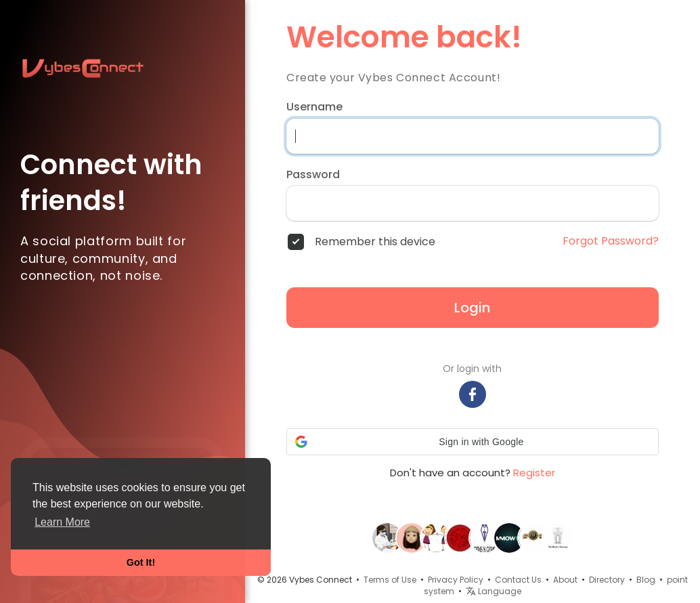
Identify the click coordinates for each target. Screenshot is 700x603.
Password (313, 175)
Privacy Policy (456, 580)
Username (314, 107)
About (565, 580)
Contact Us (518, 580)
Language (494, 591)
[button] (473, 442)
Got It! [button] (141, 562)
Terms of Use (390, 580)
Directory (607, 580)
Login (472, 308)
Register (534, 473)
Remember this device (375, 242)
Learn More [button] (62, 522)
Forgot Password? (611, 241)
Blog (646, 580)
